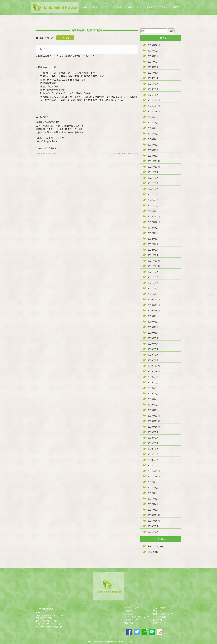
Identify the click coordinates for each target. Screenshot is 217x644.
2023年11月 (154, 167)
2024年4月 (153, 139)
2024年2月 (153, 150)
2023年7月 (153, 183)
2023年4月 (153, 194)
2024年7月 (153, 128)
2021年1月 (153, 294)
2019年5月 (153, 393)
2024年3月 (153, 145)
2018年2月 (153, 465)
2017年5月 (153, 498)
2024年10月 (154, 111)
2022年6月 (153, 239)
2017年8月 (153, 487)
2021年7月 (153, 277)
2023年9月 (153, 172)
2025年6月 (153, 67)
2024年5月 (153, 133)
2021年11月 (154, 266)
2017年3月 (153, 510)
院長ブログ (159, 620)
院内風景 (129, 611)
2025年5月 (153, 73)
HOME (84, 7)
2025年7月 (153, 62)
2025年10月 (154, 45)
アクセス (164, 7)
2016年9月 (153, 526)
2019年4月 (153, 399)
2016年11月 (154, 515)
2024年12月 (154, 100)
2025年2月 (153, 89)
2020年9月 (153, 316)
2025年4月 (153, 78)
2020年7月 (153, 327)
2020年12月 (154, 299)
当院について (100, 7)
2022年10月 (154, 222)
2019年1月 (153, 410)
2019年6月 (153, 388)
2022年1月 (153, 255)
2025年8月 (153, 56)
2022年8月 (153, 227)
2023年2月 (153, 205)
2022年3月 (153, 250)
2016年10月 (154, 521)
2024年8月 (153, 122)
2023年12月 (154, 161)
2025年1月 (153, 95)
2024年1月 (153, 156)
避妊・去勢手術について (137, 617)
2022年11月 (154, 216)
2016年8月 (153, 532)
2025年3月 (153, 84)
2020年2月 (153, 355)
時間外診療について (163, 614)
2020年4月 (153, 344)
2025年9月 (153, 50)
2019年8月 (153, 377)
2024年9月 (153, 117)
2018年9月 (153, 432)
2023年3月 (153, 200)
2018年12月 (154, 416)
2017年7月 (153, 493)
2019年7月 (153, 382)
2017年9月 (153, 482)
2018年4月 (153, 454)
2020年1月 (153, 360)
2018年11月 (154, 421)
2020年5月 (153, 338)
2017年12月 (154, 471)
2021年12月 (154, 261)
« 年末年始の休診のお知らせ (47, 153)
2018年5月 (153, 449)
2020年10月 (154, 310)
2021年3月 (153, 288)
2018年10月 (154, 427)
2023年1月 (153, 211)
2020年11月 (154, 305)
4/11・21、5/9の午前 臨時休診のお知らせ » (120, 153)
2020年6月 (153, 333)
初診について (135, 7)
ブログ (151, 552)
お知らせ (178, 7)
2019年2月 (153, 404)
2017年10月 (154, 476)
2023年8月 (153, 178)
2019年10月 (154, 371)
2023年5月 (153, 189)
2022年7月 (153, 233)
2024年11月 (154, 106)
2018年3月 (153, 460)
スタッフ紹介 (160, 608)
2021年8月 (153, 272)
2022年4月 (153, 244)
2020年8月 (153, 322)
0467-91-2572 (52, 122)
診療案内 (118, 7)
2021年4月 (153, 283)
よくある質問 (160, 617)
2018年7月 (153, 443)
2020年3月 (153, 349)
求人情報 (150, 7)
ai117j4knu (50, 148)
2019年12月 (154, 366)
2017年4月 (153, 504)
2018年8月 (153, 438)
